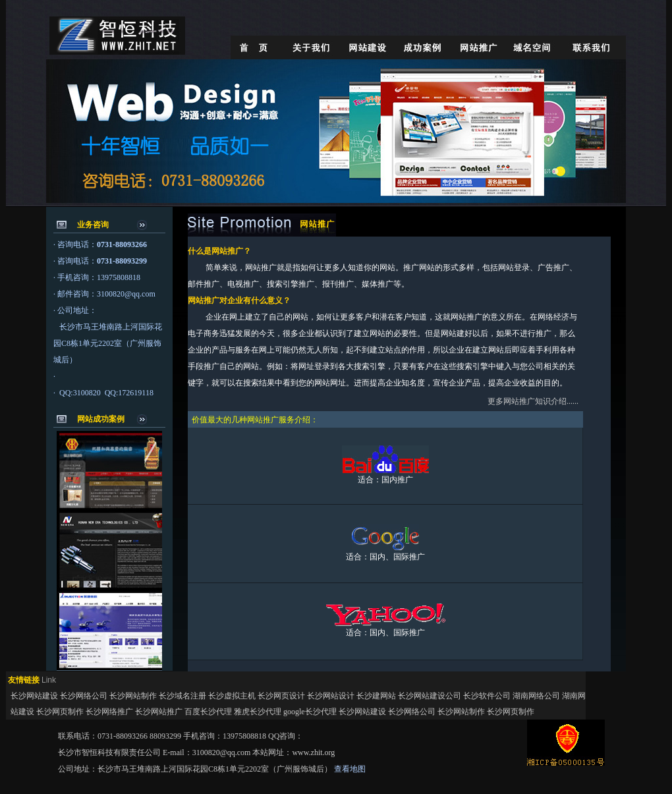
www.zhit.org (313, 752)
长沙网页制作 (60, 712)
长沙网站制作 (133, 696)
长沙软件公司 (487, 696)
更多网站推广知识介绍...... (533, 401)
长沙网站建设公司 (430, 696)
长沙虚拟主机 (232, 696)
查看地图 (350, 769)
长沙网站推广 (159, 712)
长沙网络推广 (109, 712)
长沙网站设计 (331, 696)
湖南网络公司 (536, 696)
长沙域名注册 (182, 696)
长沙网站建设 (35, 696)
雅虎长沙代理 (258, 712)
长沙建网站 (376, 696)
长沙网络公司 (84, 696)
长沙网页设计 (281, 696)
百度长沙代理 (208, 712)
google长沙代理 (310, 712)
